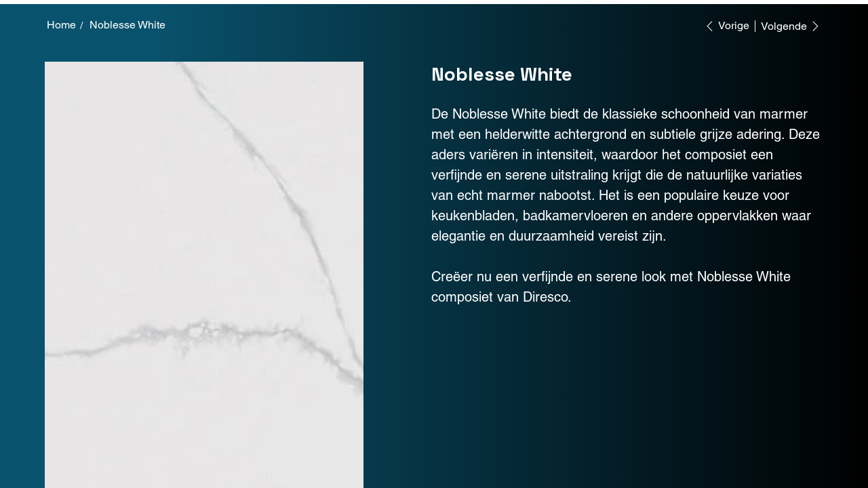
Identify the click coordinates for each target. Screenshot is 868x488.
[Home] (61, 25)
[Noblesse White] (127, 25)
